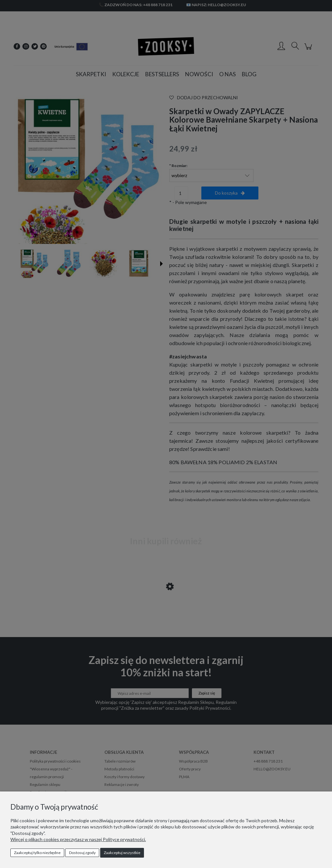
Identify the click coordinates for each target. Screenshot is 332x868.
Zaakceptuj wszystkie (122, 853)
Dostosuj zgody (82, 853)
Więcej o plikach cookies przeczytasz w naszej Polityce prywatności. (78, 839)
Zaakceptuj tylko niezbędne (37, 853)
